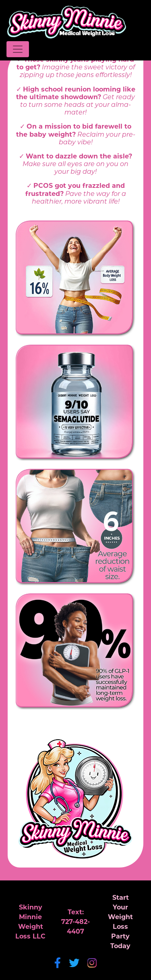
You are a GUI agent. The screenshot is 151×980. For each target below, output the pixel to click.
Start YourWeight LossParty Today (120, 922)
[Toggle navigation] (18, 49)
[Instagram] (92, 964)
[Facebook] (58, 964)
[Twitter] (74, 964)
